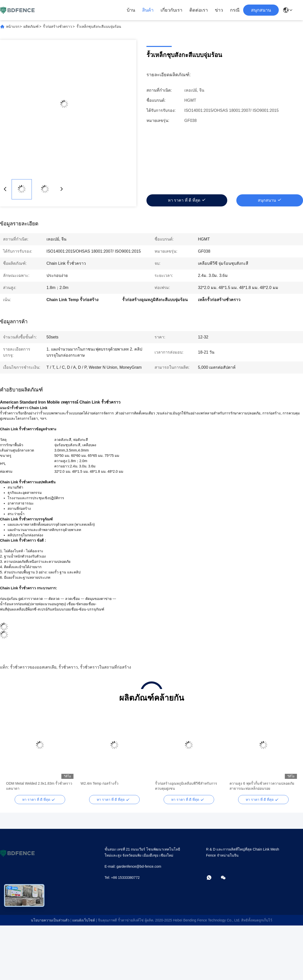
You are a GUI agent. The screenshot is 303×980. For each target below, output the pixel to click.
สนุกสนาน (261, 10)
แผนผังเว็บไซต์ (84, 920)
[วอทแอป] (213, 878)
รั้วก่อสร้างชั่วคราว (57, 27)
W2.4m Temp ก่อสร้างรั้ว (99, 783)
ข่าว (219, 10)
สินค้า (148, 10)
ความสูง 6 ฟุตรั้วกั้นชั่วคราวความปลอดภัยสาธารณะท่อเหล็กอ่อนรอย (262, 786)
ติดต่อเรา (199, 10)
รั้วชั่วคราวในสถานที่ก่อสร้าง (106, 667)
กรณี (235, 10)
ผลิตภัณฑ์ (31, 27)
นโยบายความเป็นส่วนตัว (50, 920)
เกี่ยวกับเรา (171, 10)
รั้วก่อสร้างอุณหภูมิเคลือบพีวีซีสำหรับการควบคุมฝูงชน (186, 786)
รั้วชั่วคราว (68, 667)
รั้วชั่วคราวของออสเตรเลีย (33, 667)
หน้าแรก (13, 27)
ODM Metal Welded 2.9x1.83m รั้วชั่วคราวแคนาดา (39, 786)
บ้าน (131, 10)
